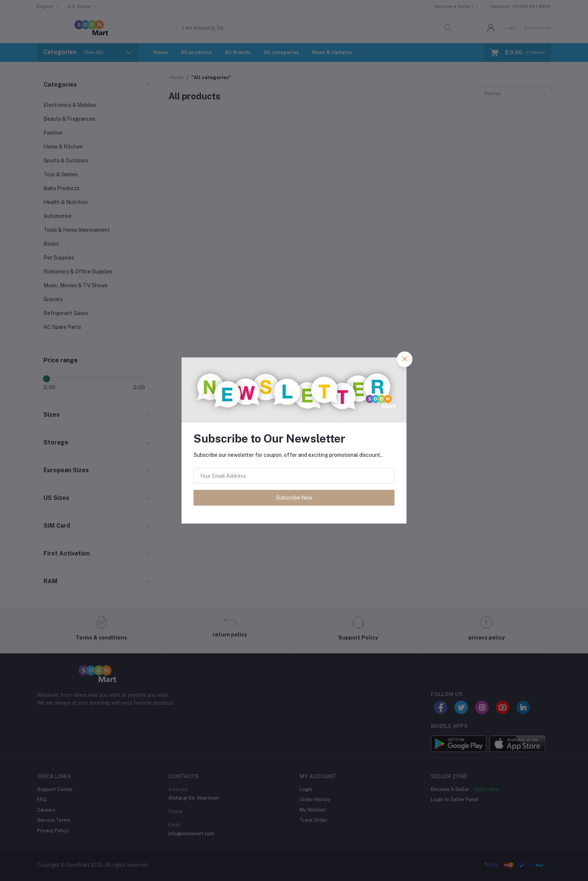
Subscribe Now (294, 498)
